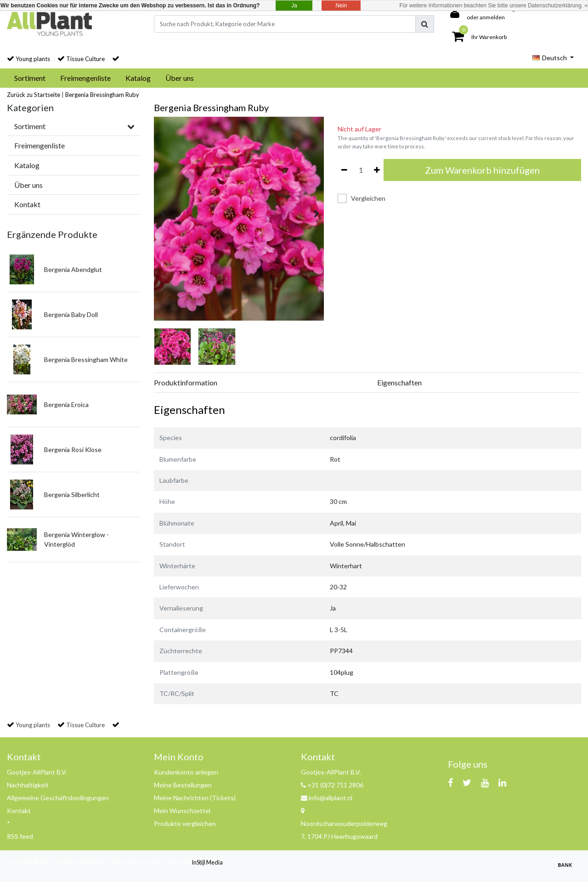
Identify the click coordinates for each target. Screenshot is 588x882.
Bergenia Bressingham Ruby (102, 95)
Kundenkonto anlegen (186, 772)
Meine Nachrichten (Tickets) (195, 798)
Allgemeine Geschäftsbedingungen (58, 798)
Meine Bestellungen (183, 785)
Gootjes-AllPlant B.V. (37, 772)
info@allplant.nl (327, 798)
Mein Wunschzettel (182, 811)
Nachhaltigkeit (28, 785)
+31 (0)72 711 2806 (332, 785)
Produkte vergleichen (185, 823)
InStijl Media (207, 862)
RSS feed (20, 836)
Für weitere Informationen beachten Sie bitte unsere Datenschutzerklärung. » (493, 6)
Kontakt (19, 811)
